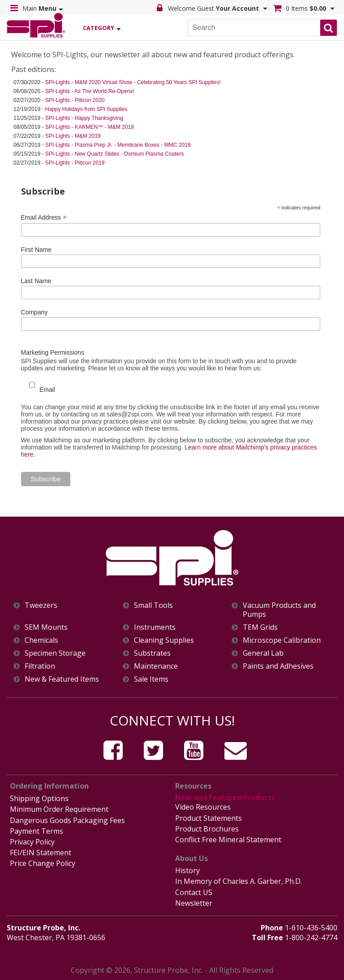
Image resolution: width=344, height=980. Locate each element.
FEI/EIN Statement (41, 853)
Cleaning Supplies (164, 640)
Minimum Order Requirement (59, 809)
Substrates (152, 653)
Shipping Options (39, 798)
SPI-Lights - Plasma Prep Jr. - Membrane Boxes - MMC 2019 (118, 145)
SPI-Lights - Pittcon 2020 (75, 100)
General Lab (263, 653)
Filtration (40, 666)
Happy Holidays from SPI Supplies (86, 109)
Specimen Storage (55, 653)
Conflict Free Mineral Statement (228, 840)
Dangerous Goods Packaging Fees (67, 820)
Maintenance (156, 666)
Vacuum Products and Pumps (279, 610)
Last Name (36, 281)
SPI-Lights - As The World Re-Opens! (90, 91)
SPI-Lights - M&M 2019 (73, 136)
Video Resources (203, 807)
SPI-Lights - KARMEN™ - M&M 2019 (90, 127)
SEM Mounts (46, 627)
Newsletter (194, 903)
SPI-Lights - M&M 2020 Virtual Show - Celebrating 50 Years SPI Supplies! (133, 82)
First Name (36, 250)
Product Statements (209, 818)
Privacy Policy (32, 842)
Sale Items (151, 679)
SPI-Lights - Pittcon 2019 (75, 163)
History (187, 870)
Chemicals (41, 640)
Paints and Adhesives (278, 666)
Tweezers (41, 605)
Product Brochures (207, 829)
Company (34, 312)
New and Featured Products (225, 798)
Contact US (194, 892)
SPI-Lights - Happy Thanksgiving (84, 118)
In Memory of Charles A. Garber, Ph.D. (239, 881)
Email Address (44, 218)
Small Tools (153, 605)
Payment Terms (37, 831)
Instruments (155, 627)
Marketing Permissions (53, 352)
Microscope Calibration (282, 640)
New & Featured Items (62, 679)
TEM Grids (260, 627)
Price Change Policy (43, 863)
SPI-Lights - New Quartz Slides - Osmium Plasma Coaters (114, 154)
